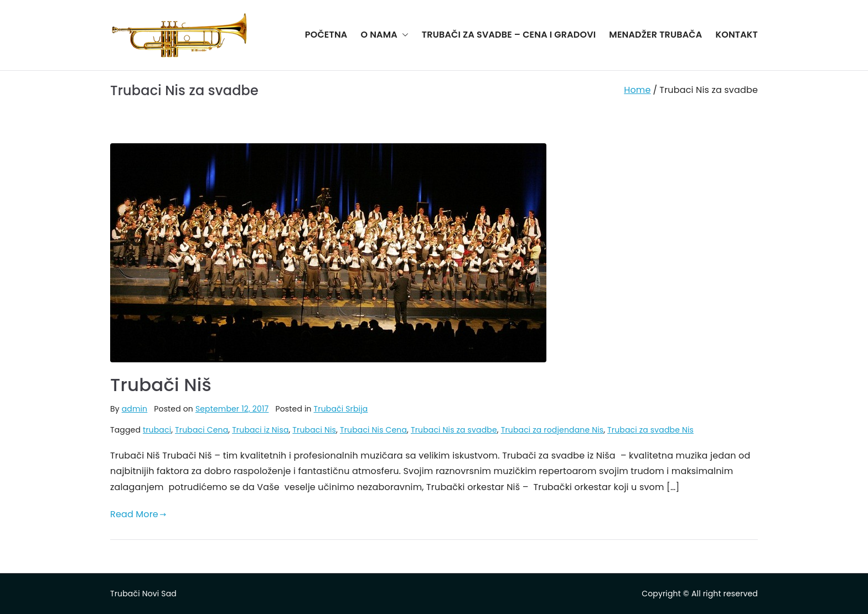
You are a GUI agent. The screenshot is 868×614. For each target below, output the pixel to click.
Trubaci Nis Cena (373, 430)
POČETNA (326, 35)
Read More (138, 514)
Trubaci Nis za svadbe (454, 430)
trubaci (157, 430)
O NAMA (384, 35)
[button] (403, 35)
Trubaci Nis (314, 430)
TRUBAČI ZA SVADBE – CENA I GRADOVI (509, 35)
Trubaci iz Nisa (260, 430)
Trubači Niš (161, 385)
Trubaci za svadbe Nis (650, 430)
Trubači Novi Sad (143, 594)
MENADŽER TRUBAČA (655, 35)
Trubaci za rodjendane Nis (552, 430)
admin (135, 409)
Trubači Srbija (341, 409)
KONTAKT (737, 35)
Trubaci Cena (201, 430)
